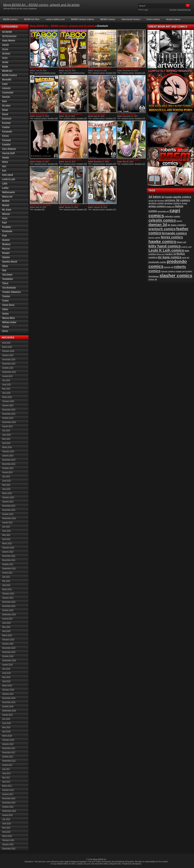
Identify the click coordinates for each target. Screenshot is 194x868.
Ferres (5, 136)
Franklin (6, 144)
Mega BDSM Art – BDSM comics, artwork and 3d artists (41, 5)
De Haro (6, 105)
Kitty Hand (8, 175)
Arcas (5, 49)
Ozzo (5, 218)
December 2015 (9, 848)
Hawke (6, 157)
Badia (5, 66)
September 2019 (9, 660)
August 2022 (7, 522)
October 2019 (8, 656)
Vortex (5, 314)
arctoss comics (173, 203)
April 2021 (6, 585)
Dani (4, 101)
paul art (186, 258)
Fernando (7, 131)
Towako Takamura (11, 292)
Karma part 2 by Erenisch (40, 159)
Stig (4, 270)
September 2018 (9, 711)
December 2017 (9, 748)
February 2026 (8, 351)
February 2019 (8, 690)
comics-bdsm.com (55, 19)
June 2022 (6, 531)
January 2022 (8, 552)
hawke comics (162, 242)
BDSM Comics (11, 19)
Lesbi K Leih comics (166, 250)
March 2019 (7, 685)
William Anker (9, 322)
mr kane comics (170, 257)
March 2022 (7, 543)
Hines (5, 162)
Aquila (5, 45)
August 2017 (7, 765)
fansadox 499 (53, 118)
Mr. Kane (7, 209)
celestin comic (172, 216)
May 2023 (6, 485)
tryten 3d (153, 279)
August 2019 (7, 665)
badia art (171, 207)
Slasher (6, 257)
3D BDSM (7, 32)
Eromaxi (6, 123)
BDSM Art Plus (32, 19)
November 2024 (9, 414)
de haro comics (177, 225)
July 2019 (6, 669)
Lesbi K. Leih (186, 247)
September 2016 (9, 811)
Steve (5, 266)
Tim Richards (9, 288)
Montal (6, 205)
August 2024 (7, 426)
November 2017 (9, 752)
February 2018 (8, 740)
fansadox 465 (53, 164)
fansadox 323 (111, 209)
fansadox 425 (39, 209)
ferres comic (154, 238)
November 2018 (9, 702)
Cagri (5, 84)
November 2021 (9, 560)
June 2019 (6, 673)
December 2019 (9, 648)
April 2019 (6, 681)
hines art (181, 242)
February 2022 (8, 547)
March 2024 (7, 447)
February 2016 (8, 840)
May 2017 (6, 777)
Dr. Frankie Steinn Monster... (129, 159)
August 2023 (7, 472)
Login (146, 10)
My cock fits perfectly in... (98, 205)
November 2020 (9, 606)
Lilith (5, 183)
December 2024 (9, 410)
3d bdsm (155, 197)
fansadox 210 (140, 164)
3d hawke (167, 197)
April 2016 (6, 832)
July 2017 (6, 769)
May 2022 (6, 535)
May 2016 (6, 828)
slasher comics (176, 276)
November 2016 (9, 803)
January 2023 (8, 502)
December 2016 (9, 798)
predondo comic (157, 262)
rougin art (180, 271)
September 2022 (9, 518)
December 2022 (9, 506)
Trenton (6, 296)
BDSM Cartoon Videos (83, 19)
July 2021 (6, 577)
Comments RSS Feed (184, 10)
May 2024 (6, 439)
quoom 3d (169, 267)
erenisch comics (99, 73)
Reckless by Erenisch (39, 114)
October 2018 (8, 706)
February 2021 (8, 593)
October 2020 (8, 610)
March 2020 (7, 635)
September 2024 (9, 422)
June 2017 (6, 773)
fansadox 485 (82, 118)
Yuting (5, 327)
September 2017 (9, 761)
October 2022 (8, 514)
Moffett (6, 201)
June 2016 (6, 823)
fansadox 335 (82, 209)
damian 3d (158, 225)
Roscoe (6, 249)
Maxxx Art (7, 196)
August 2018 (7, 715)
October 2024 (8, 418)
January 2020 (8, 644)
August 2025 (7, 376)
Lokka (5, 188)
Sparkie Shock (10, 262)
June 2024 (6, 435)
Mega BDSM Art (99, 859)
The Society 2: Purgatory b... (71, 114)
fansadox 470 (140, 118)
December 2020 (9, 602)
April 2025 (6, 393)
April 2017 (6, 782)
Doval (5, 114)
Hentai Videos (173, 19)
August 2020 (7, 619)
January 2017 (8, 794)
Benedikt (7, 79)
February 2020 (8, 639)
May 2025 (6, 389)
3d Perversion (9, 36)
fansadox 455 (82, 164)
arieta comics (157, 206)
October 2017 (8, 757)
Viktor (5, 309)
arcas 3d (153, 201)
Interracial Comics (131, 19)
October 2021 (8, 564)
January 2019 (8, 694)
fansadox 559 (111, 73)
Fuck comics (153, 19)
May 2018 (6, 727)
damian (179, 221)
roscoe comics (168, 271)
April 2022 (6, 539)
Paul (4, 222)
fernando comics (174, 233)
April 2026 (6, 343)
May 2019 (6, 677)
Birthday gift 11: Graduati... (41, 205)
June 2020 (6, 623)
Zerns (5, 331)
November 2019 (9, 652)
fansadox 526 (140, 73)
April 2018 (6, 731)
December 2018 (9, 698)
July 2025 (6, 380)
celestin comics (162, 220)
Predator (7, 227)
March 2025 (7, 397)
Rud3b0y (189, 271)
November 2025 (9, 364)
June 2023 (6, 481)
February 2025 (8, 401)
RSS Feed (173, 10)
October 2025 (8, 368)
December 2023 (9, 460)
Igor (4, 166)
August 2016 (7, 815)
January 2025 (8, 405)
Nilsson (6, 214)
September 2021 (9, 568)
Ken (4, 170)
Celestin (6, 88)
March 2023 (7, 493)
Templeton (8, 279)
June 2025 (6, 384)
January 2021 (8, 598)
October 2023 (8, 468)
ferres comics (172, 237)
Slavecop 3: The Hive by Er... (100, 68)
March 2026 (7, 347)
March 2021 (7, 589)
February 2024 (8, 451)
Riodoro (6, 244)
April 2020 (6, 631)
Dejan (5, 110)
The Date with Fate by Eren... (129, 68)
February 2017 (8, 790)
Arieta (5, 62)
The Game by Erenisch (127, 114)
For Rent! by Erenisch (97, 114)
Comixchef (8, 92)
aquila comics (182, 197)
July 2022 (6, 527)
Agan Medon (9, 40)
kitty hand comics (165, 246)
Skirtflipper (154, 276)
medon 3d (171, 254)
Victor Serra (8, 305)
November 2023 (9, 464)
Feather (6, 127)
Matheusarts (9, 192)
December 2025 (9, 359)
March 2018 (7, 736)
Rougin (6, 253)
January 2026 (8, 355)
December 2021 (9, 556)
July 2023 (6, 476)
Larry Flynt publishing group (45, 73)
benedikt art (163, 211)
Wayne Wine (9, 318)
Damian (6, 97)
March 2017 (7, 786)
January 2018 (8, 744)
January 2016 (8, 844)
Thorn (5, 283)
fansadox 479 (111, 118)
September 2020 (9, 614)
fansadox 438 (111, 164)
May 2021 (6, 581)
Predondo (7, 231)
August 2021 (7, 573)
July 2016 (6, 819)
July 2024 (6, 430)
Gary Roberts (9, 149)
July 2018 (6, 719)
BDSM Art (7, 71)
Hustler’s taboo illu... (38, 68)
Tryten (5, 301)
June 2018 (6, 723)
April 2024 (6, 443)
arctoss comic (156, 203)
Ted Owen (7, 275)
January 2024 (8, 456)
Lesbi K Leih (9, 179)
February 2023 (8, 497)
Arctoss (6, 53)
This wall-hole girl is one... (70, 205)
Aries (5, 58)
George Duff (8, 153)
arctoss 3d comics (178, 200)
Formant (6, 140)
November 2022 (9, 510)
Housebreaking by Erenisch (70, 159)
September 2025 (9, 372)
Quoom (6, 240)
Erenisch (7, 118)
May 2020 (6, 627)
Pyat (4, 236)
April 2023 (6, 489)
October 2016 (8, 807)
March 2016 (7, 836)
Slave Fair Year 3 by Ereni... (100, 159)
